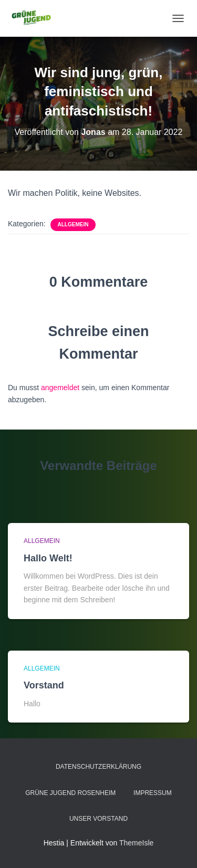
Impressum (153, 793)
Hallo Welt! (48, 558)
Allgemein (73, 224)
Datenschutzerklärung (98, 767)
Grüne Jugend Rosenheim (70, 793)
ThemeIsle (136, 843)
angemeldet (60, 388)
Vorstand (44, 685)
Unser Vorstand (98, 819)
